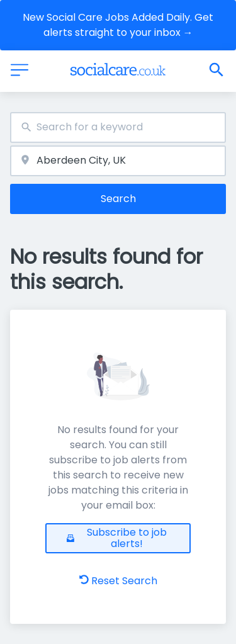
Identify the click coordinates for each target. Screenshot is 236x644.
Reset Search (118, 581)
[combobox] (118, 127)
